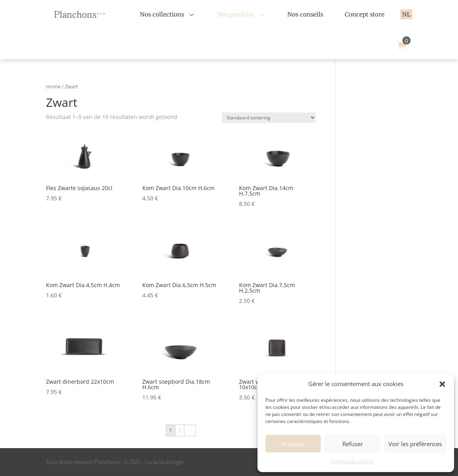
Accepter (293, 444)
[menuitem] (168, 14)
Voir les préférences (415, 444)
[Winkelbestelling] (269, 118)
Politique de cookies (352, 461)
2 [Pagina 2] (180, 430)
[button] (442, 384)
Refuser (353, 444)
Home (53, 86)
